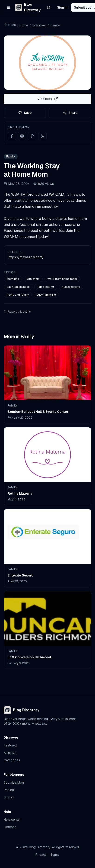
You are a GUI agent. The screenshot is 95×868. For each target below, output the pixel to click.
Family (55, 25)
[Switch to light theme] (49, 7)
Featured (10, 745)
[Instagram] (22, 136)
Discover (39, 25)
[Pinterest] (32, 136)
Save (25, 113)
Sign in (62, 7)
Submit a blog (14, 782)
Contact (10, 827)
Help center (12, 820)
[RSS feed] (42, 136)
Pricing (9, 790)
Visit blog (48, 99)
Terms (55, 855)
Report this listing (17, 312)
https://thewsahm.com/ (26, 257)
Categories (12, 760)
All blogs (10, 753)
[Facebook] (12, 136)
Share (70, 113)
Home (24, 25)
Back (10, 25)
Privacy (41, 855)
